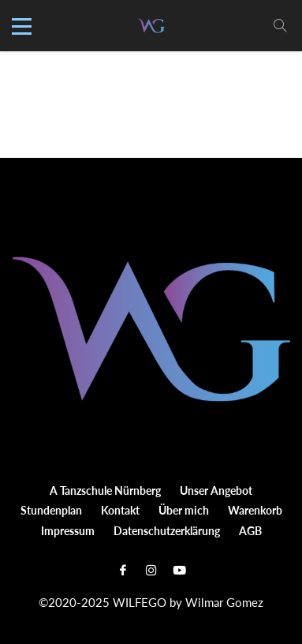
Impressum (68, 531)
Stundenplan (51, 510)
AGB (250, 531)
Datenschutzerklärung (167, 531)
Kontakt (120, 510)
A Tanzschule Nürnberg (105, 490)
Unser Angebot (216, 490)
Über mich (184, 510)
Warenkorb (255, 510)
